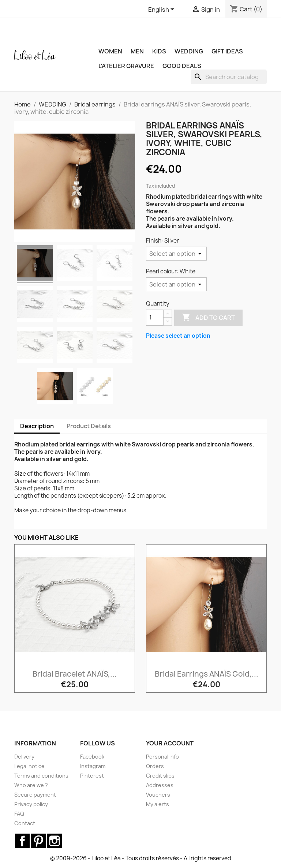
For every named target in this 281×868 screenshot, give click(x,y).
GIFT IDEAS (227, 51)
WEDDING (189, 51)
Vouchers (158, 795)
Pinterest (92, 776)
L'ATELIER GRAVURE (126, 66)
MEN (137, 51)
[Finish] (176, 254)
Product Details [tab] (89, 426)
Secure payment (35, 795)
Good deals (182, 66)
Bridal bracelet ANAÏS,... (75, 674)
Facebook (92, 757)
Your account (170, 743)
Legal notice (29, 766)
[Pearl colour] (176, 284)
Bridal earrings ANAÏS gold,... (207, 674)
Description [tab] (37, 426)
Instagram (93, 766)
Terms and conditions (41, 776)
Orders (155, 766)
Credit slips (160, 776)
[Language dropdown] (162, 10)
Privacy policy (31, 804)
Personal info (162, 757)
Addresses (160, 785)
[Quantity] (155, 318)
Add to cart (208, 318)
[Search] (229, 77)
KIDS (159, 51)
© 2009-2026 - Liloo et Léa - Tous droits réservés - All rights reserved (141, 858)
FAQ (19, 814)
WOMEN (110, 51)
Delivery (24, 757)
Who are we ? (31, 785)
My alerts (158, 804)
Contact (25, 823)
